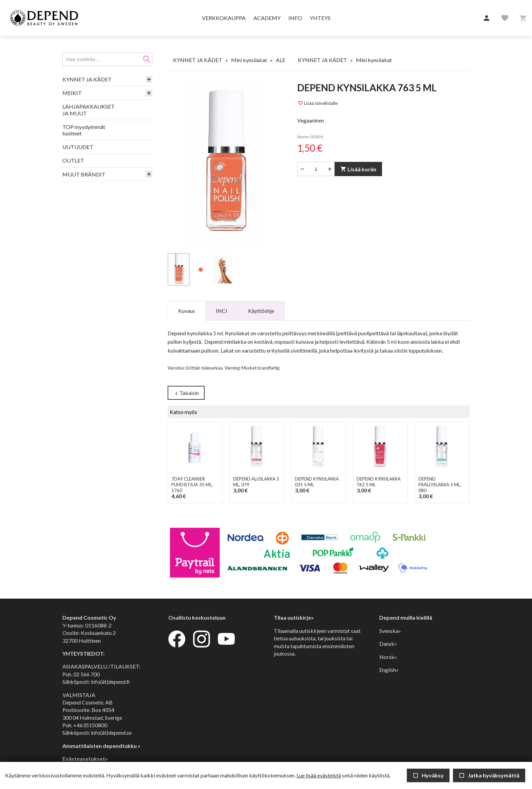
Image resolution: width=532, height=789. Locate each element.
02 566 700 (87, 674)
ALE (281, 60)
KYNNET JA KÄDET (87, 79)
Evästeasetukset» (85, 759)
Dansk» (388, 644)
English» (389, 670)
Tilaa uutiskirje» (294, 618)
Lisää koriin (358, 169)
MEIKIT (72, 93)
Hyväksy (428, 775)
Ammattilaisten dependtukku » (101, 746)
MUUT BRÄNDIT (84, 174)
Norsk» (388, 657)
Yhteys (320, 18)
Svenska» (390, 631)
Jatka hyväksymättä (489, 775)
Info (295, 18)
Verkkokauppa (224, 18)
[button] (487, 18)
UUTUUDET (78, 147)
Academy (267, 18)
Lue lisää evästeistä (319, 775)
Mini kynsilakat (249, 60)
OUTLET (73, 160)
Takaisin (186, 393)
